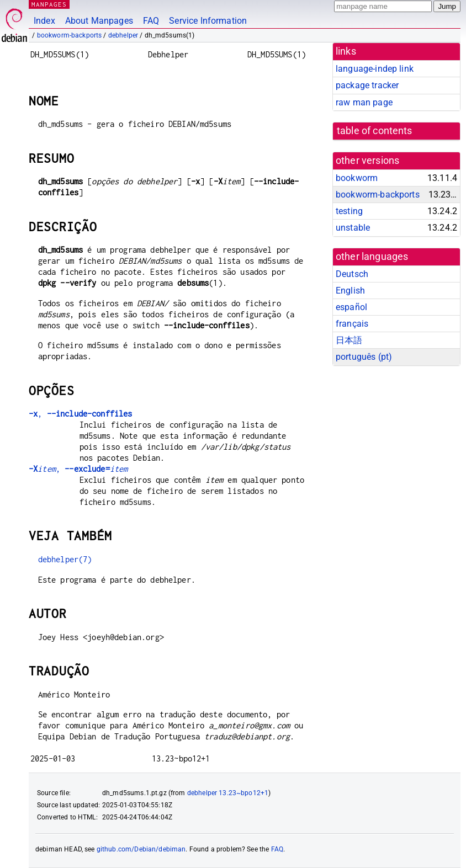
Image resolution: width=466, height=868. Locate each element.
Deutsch (352, 274)
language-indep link (375, 69)
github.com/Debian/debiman (141, 849)
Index (44, 21)
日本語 (349, 340)
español (351, 307)
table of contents (375, 131)
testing (349, 211)
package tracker (367, 85)
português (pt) (364, 357)
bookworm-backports (70, 35)
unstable (353, 228)
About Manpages (99, 21)
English (350, 291)
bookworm (357, 178)
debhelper (123, 35)
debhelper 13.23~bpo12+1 (228, 793)
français (352, 324)
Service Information (208, 21)
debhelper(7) (65, 559)
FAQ (151, 21)
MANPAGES (49, 4)
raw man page (364, 102)
